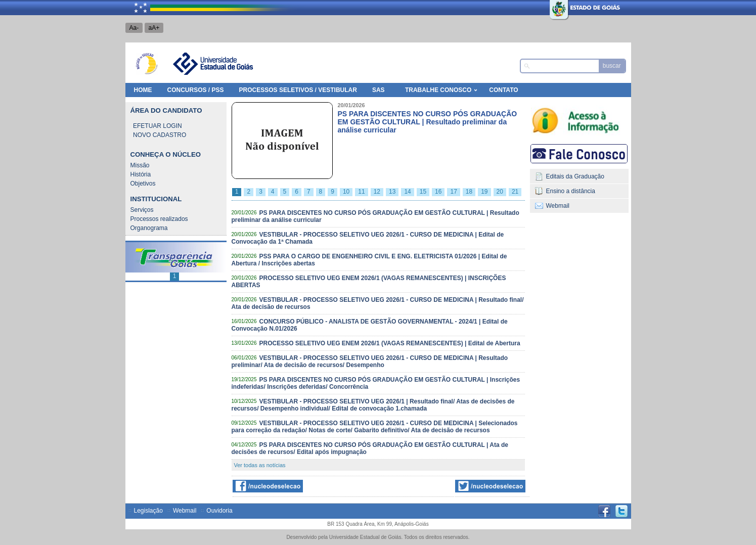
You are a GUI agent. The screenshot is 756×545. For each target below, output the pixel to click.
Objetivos (143, 184)
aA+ (154, 28)
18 (469, 192)
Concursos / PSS (196, 90)
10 (346, 192)
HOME (143, 90)
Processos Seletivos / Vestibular (298, 90)
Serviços (142, 210)
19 (484, 192)
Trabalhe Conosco (438, 90)
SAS (379, 90)
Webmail (558, 206)
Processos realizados (159, 219)
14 (407, 192)
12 (377, 192)
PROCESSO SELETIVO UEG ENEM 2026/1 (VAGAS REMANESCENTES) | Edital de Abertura (389, 343)
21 (515, 192)
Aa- (134, 28)
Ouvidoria (219, 511)
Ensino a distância (571, 191)
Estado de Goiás (563, 8)
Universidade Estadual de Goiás (212, 64)
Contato (503, 90)
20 (500, 192)
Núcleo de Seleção (147, 64)
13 (392, 192)
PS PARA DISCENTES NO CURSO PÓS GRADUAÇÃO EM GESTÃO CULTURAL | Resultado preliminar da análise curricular (428, 122)
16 (438, 192)
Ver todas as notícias (260, 465)
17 (453, 192)
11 (361, 192)
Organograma (149, 228)
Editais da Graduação (575, 176)
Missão (140, 165)
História (141, 174)
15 (423, 192)
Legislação (148, 511)
